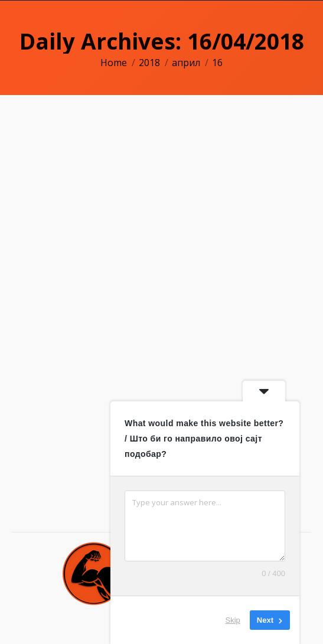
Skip (233, 620)
